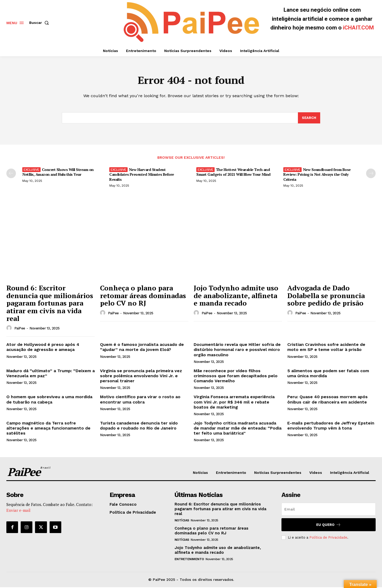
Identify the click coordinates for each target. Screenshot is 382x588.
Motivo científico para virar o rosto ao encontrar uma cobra (140, 400)
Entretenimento (189, 560)
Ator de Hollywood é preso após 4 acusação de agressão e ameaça (43, 348)
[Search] (309, 119)
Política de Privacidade (328, 538)
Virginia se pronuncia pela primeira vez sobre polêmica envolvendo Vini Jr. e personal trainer (141, 377)
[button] (40, 23)
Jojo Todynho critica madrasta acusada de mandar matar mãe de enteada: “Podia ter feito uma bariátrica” (238, 429)
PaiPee (20, 329)
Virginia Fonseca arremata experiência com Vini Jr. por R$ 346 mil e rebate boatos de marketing (234, 403)
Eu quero (329, 525)
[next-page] (371, 174)
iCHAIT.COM (358, 28)
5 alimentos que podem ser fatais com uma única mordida (328, 374)
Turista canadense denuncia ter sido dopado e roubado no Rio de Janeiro (139, 426)
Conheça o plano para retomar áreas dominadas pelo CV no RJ (143, 296)
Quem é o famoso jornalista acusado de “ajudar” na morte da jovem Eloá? (142, 348)
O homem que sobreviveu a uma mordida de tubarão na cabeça (49, 400)
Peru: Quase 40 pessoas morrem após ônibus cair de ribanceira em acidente (327, 400)
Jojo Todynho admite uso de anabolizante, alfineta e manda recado (236, 296)
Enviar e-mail (18, 511)
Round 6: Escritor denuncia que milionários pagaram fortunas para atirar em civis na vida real (50, 304)
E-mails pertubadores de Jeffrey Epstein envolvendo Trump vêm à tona (331, 426)
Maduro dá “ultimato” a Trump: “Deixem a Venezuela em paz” (51, 374)
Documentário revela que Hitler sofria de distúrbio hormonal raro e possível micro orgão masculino (237, 350)
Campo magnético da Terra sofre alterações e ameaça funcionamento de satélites (48, 429)
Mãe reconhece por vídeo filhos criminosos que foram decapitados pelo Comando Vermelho (236, 377)
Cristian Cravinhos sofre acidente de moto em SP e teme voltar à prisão (326, 348)
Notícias (182, 521)
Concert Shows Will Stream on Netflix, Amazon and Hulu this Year (58, 172)
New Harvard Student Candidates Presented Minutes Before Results (142, 175)
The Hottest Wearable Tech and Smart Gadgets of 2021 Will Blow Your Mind (233, 172)
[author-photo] (10, 329)
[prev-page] (11, 174)
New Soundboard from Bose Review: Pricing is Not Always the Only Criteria (317, 175)
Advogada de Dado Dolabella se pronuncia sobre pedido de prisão (326, 296)
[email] (329, 510)
